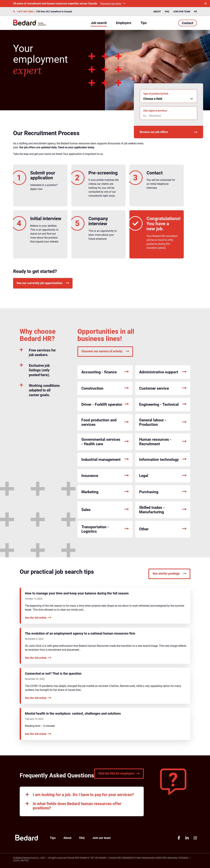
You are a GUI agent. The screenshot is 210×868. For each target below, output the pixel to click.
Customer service (163, 388)
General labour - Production (163, 422)
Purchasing (163, 492)
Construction (105, 388)
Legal (163, 476)
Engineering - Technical (163, 404)
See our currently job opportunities (43, 283)
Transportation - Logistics (105, 529)
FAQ (167, 12)
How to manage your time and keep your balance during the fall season (77, 593)
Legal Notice (21, 860)
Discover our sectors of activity (105, 351)
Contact (188, 23)
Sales (105, 510)
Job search (99, 23)
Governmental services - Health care (105, 442)
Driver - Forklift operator (105, 404)
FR (195, 12)
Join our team (182, 12)
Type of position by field (156, 94)
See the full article (38, 618)
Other (163, 529)
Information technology (163, 460)
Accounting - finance (105, 372)
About (157, 12)
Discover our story (113, 4)
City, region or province (155, 111)
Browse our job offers (168, 132)
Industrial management (105, 460)
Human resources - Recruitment (163, 442)
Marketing (105, 492)
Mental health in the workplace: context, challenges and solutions (73, 713)
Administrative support (163, 372)
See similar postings (169, 573)
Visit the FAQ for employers (119, 773)
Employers (124, 23)
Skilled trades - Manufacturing (163, 510)
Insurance (105, 476)
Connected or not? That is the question (53, 674)
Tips (144, 23)
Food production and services (105, 422)
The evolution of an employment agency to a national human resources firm (80, 633)
